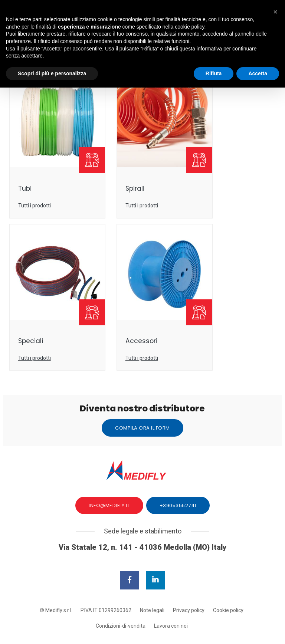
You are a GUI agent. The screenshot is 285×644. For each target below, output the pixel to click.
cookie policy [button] (189, 32)
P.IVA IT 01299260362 (106, 590)
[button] (275, 12)
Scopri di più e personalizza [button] (52, 78)
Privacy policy (189, 590)
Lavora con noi (171, 606)
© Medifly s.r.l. (56, 590)
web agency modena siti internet (143, 629)
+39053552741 (178, 485)
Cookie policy (228, 590)
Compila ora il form (142, 405)
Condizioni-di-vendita (121, 606)
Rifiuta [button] (214, 78)
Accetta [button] (258, 78)
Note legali (152, 590)
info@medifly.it (109, 485)
